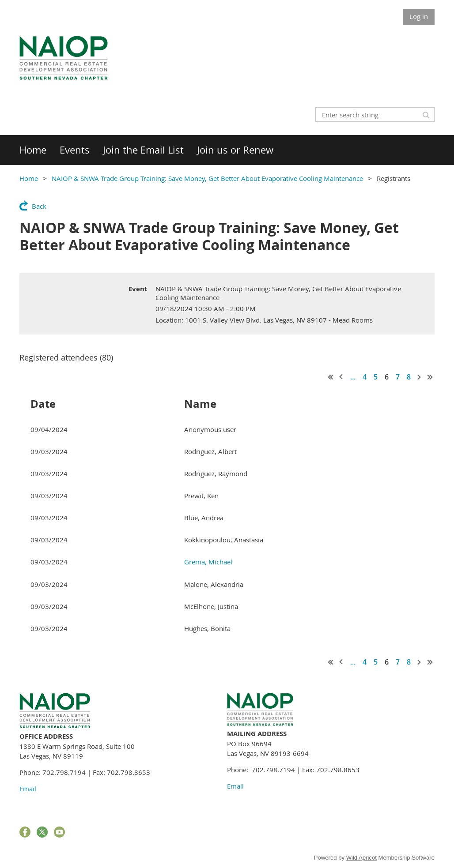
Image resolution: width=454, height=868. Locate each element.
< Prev (341, 377)
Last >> (430, 377)
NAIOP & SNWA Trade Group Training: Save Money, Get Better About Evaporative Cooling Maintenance (207, 178)
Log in (419, 16)
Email (28, 789)
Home (29, 178)
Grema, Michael (208, 562)
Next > (420, 377)
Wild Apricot (361, 858)
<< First (331, 377)
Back (39, 206)
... (353, 377)
